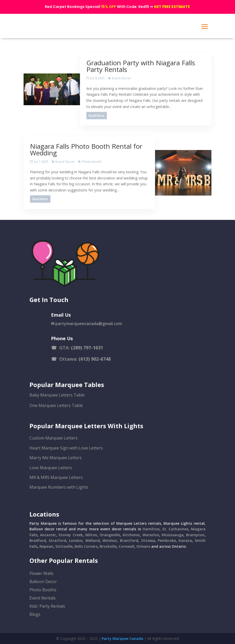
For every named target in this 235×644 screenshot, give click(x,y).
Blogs (35, 614)
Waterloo (151, 535)
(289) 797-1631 (87, 348)
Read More (96, 116)
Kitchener (131, 535)
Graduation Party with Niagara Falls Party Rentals (141, 66)
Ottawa (148, 540)
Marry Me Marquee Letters (56, 458)
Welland (93, 540)
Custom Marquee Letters (54, 438)
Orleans (143, 546)
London (76, 540)
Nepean (46, 546)
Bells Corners (86, 546)
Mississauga (173, 535)
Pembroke (167, 540)
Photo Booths (43, 590)
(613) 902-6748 (95, 359)
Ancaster (48, 535)
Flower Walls (42, 573)
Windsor (110, 540)
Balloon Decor (43, 582)
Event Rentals (43, 598)
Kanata (185, 540)
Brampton (195, 535)
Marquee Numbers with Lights (59, 487)
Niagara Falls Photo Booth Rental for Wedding (86, 149)
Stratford (57, 540)
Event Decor (121, 78)
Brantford (129, 540)
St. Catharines (175, 529)
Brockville (108, 546)
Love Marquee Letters (51, 468)
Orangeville (110, 535)
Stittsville (64, 546)
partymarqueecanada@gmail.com (89, 324)
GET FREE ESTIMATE (172, 7)
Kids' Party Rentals (47, 606)
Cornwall (126, 546)
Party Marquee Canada (122, 638)
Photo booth (92, 162)
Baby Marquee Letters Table (57, 395)
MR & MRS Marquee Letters (56, 477)
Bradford (38, 540)
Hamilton (151, 529)
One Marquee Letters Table (56, 405)
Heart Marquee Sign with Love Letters (66, 448)
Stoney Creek (70, 535)
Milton (91, 535)
